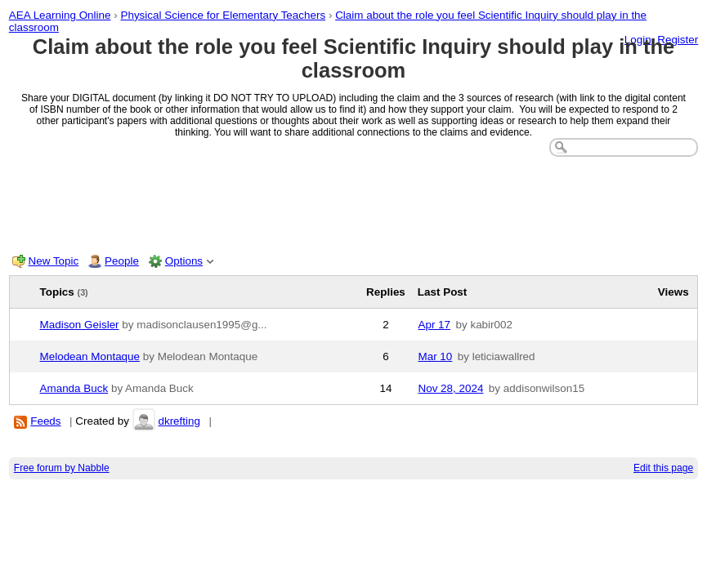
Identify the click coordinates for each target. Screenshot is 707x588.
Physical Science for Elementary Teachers (223, 15)
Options (184, 261)
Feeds (45, 421)
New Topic (54, 261)
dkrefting (179, 421)
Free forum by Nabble (62, 468)
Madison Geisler (80, 325)
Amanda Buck (74, 388)
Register (678, 40)
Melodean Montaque (90, 356)
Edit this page (663, 468)
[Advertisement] (354, 202)
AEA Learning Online (60, 15)
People (122, 261)
